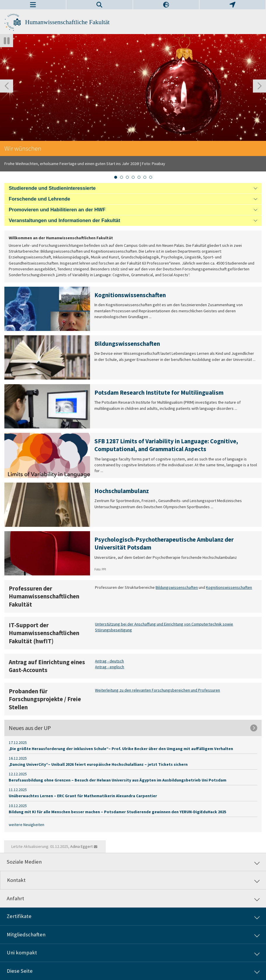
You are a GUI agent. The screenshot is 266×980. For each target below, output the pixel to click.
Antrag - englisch (110, 667)
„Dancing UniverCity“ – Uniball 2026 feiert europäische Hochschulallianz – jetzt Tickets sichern (98, 764)
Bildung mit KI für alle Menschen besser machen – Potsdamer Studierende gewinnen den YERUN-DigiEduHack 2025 (117, 812)
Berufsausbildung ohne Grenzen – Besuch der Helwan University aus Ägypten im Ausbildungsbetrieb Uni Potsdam (118, 780)
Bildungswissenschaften (177, 587)
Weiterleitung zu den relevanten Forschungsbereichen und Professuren (157, 690)
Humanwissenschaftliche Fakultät (67, 22)
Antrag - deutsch (109, 661)
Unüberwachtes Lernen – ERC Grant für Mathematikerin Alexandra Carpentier (83, 796)
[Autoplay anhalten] (7, 41)
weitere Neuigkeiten (27, 825)
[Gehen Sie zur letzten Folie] (7, 86)
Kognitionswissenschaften (229, 587)
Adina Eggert (81, 846)
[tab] (116, 177)
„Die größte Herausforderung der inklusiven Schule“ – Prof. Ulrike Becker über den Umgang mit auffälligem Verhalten (121, 749)
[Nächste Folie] (259, 86)
